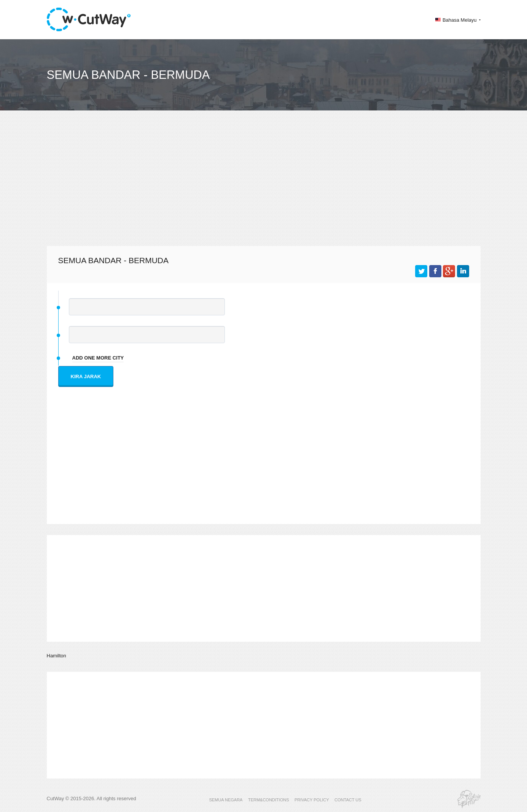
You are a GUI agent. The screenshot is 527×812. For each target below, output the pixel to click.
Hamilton (57, 656)
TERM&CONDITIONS (269, 800)
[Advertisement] (264, 185)
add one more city (98, 358)
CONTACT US (348, 800)
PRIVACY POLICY (312, 800)
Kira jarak (86, 376)
